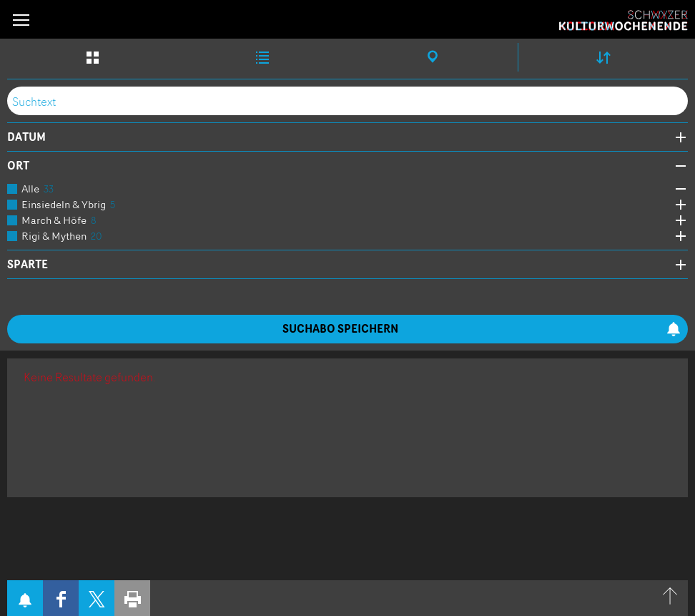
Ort (18, 166)
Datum (26, 137)
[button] (21, 20)
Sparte (28, 265)
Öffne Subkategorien (677, 189)
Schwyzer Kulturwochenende (623, 21)
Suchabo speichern (482, 329)
